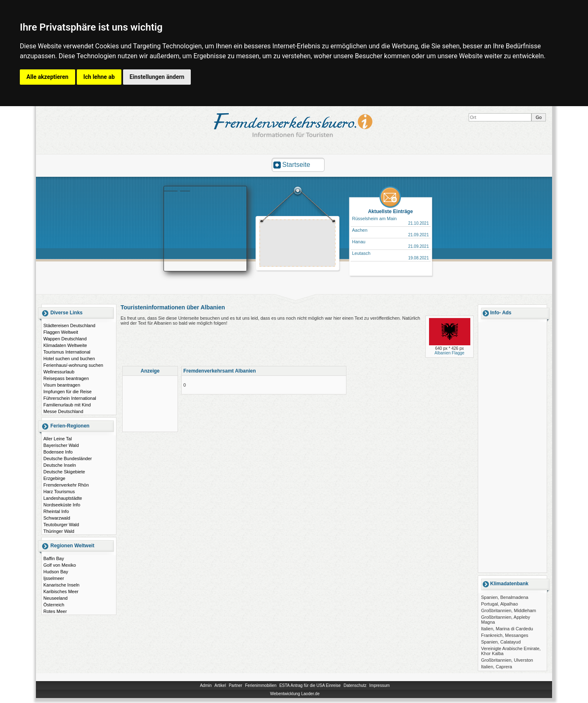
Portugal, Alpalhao (499, 604)
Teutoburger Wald (61, 525)
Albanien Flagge (449, 353)
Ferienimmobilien (261, 685)
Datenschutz (355, 685)
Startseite (296, 165)
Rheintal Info (56, 511)
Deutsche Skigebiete (64, 472)
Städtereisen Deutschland (69, 325)
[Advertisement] (298, 244)
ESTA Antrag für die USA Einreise (310, 685)
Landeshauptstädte (63, 498)
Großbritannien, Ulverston (507, 660)
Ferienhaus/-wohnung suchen (73, 365)
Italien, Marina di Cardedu (507, 629)
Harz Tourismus (59, 492)
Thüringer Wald (59, 531)
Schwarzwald (57, 518)
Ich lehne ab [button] (99, 77)
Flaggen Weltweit (61, 332)
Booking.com (177, 189)
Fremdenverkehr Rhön (66, 485)
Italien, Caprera (497, 667)
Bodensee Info (58, 452)
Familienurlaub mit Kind (67, 405)
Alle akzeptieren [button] (47, 77)
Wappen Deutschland (65, 339)
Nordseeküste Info (62, 505)
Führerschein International (70, 398)
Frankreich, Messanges (505, 635)
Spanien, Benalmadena (505, 597)
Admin (206, 685)
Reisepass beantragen (66, 378)
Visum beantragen (62, 385)
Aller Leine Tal (58, 439)
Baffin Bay (54, 558)
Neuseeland (56, 598)
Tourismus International (67, 352)
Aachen (360, 230)
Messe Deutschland (63, 411)
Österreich (54, 605)
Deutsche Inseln (60, 465)
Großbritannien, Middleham (509, 610)
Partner (236, 685)
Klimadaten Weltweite (65, 345)
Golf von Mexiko (60, 565)
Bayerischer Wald (61, 445)
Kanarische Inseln (61, 585)
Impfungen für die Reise (68, 392)
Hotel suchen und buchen (69, 359)
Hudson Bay (56, 572)
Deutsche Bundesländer (68, 458)
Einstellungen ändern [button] (157, 77)
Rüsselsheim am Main (375, 218)
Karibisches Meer (61, 591)
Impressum (379, 685)
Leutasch (362, 253)
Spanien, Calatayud (501, 642)
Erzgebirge (54, 478)
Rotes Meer (55, 611)
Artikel (220, 685)
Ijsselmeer (54, 578)
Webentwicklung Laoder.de (295, 694)
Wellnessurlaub (59, 372)
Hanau (359, 242)
